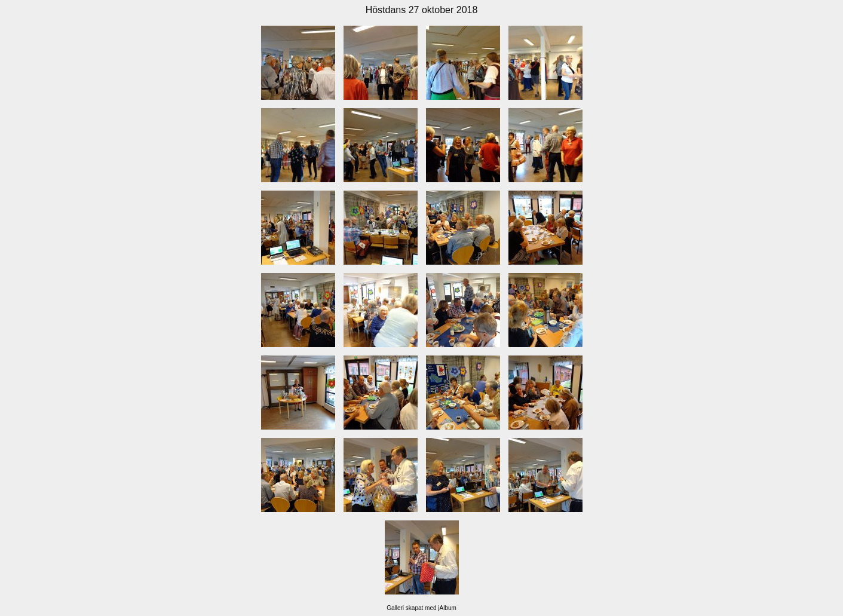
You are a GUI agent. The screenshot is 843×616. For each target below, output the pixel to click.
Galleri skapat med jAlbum (421, 608)
